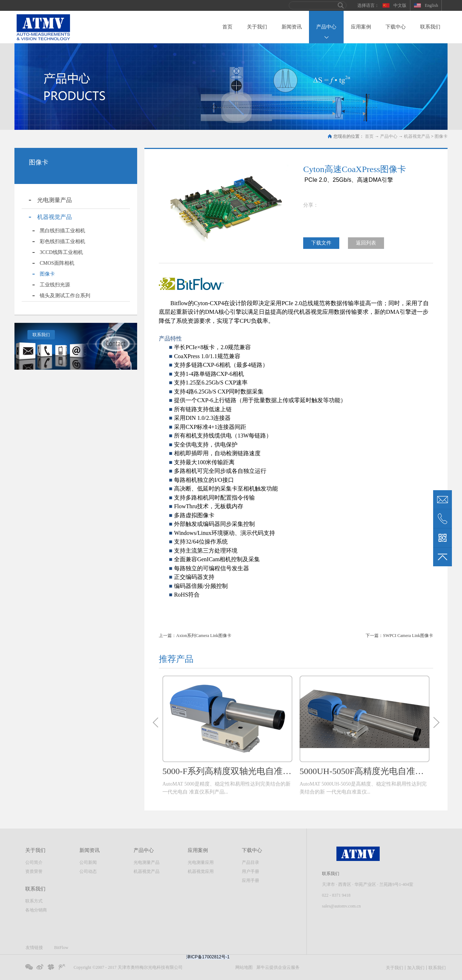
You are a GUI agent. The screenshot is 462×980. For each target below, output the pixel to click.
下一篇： (399, 636)
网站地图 (243, 967)
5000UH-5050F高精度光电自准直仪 (365, 771)
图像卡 (441, 136)
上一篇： (195, 636)
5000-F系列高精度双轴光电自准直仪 (227, 771)
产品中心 (389, 136)
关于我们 (395, 968)
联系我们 (41, 335)
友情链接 (34, 948)
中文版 (400, 5)
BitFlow (61, 948)
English (432, 5)
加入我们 (416, 968)
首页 (227, 27)
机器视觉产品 (417, 136)
